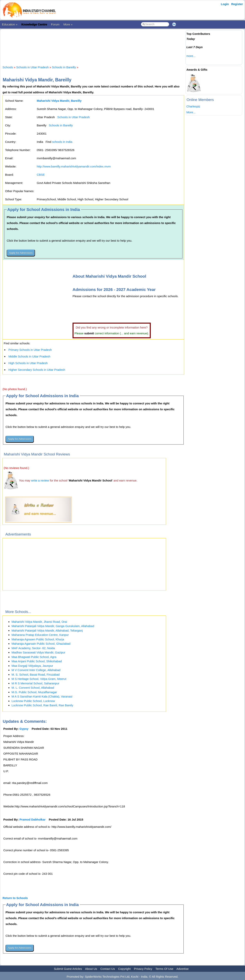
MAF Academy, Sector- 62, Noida (33, 648)
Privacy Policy (143, 969)
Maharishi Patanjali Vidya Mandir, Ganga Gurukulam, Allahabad (53, 626)
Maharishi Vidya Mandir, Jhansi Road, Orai (39, 622)
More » (68, 24)
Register (237, 4)
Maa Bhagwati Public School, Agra (34, 657)
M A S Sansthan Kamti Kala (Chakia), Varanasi (42, 696)
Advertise (183, 969)
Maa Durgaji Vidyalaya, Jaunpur (32, 666)
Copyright (124, 969)
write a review (40, 480)
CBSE (41, 175)
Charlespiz (193, 106)
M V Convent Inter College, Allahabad (36, 670)
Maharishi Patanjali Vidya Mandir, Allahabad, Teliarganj (47, 630)
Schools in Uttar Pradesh (32, 67)
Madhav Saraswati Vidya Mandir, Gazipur (38, 652)
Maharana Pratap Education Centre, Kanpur (40, 635)
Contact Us (108, 969)
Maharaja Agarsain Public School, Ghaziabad (41, 644)
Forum (55, 24)
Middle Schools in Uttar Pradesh (29, 356)
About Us (91, 969)
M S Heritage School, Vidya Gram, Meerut (39, 679)
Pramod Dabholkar (33, 819)
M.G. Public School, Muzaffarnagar (34, 692)
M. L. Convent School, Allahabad (33, 688)
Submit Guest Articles (68, 969)
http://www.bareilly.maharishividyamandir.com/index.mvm (74, 166)
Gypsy (24, 729)
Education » (10, 24)
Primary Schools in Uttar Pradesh (30, 350)
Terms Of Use (164, 969)
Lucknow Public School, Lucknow (33, 701)
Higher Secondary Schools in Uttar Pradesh (37, 370)
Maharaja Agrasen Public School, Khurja (38, 639)
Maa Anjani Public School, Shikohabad (37, 661)
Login (225, 4)
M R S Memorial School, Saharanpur (35, 683)
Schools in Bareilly (64, 67)
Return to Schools (15, 898)
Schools (8, 67)
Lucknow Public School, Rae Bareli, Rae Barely (42, 705)
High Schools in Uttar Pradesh (28, 363)
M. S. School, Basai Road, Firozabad (36, 674)
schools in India (62, 142)
